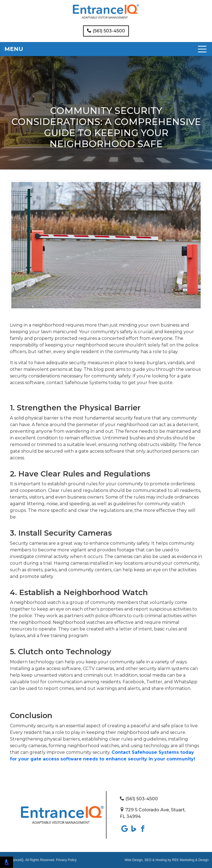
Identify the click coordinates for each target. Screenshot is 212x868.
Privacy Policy (66, 860)
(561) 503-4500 (106, 31)
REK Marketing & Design (190, 860)
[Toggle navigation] (106, 49)
